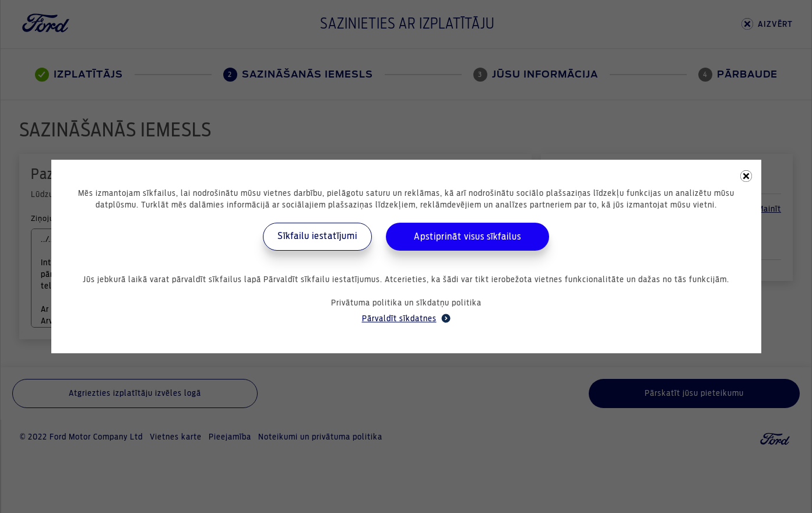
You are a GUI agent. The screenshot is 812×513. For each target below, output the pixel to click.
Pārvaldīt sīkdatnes (406, 318)
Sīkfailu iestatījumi (317, 236)
